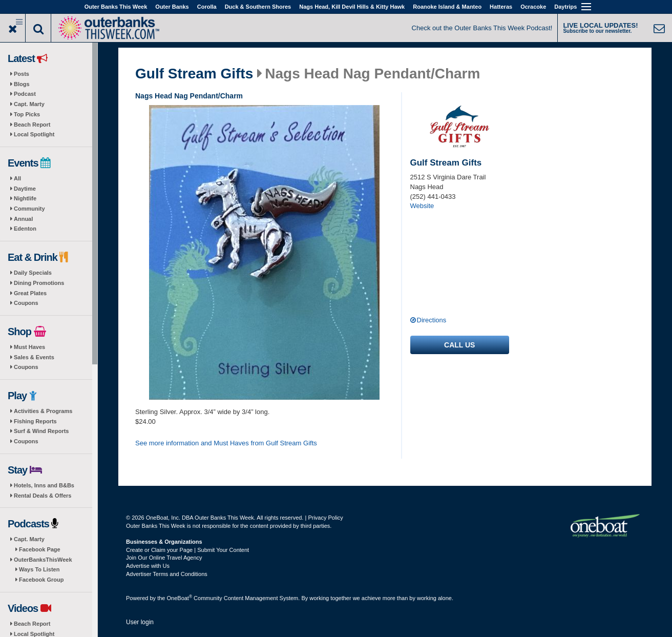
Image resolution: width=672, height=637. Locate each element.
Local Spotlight (34, 134)
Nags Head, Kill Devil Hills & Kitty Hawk (352, 7)
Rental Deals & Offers (43, 496)
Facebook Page (40, 549)
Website (422, 206)
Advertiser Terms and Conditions (167, 574)
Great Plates (30, 293)
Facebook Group (41, 580)
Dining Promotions (39, 283)
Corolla (207, 7)
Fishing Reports (35, 421)
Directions (432, 320)
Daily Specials (33, 273)
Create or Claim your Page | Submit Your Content (187, 550)
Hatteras (501, 7)
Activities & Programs (43, 411)
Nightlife (25, 198)
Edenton (25, 229)
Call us (459, 345)
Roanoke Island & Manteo (447, 7)
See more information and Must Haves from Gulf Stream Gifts (226, 443)
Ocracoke (533, 7)
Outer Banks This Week (116, 7)
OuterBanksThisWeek (43, 560)
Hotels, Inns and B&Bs (44, 485)
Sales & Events (34, 357)
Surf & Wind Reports (41, 431)
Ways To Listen (39, 569)
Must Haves (29, 347)
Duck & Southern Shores (258, 7)
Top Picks (27, 114)
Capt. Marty (29, 104)
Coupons (26, 303)
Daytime (25, 189)
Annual (23, 219)
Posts (22, 74)
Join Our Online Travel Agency (164, 558)
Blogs (22, 84)
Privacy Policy (325, 518)
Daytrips (565, 7)
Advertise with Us (148, 566)
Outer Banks (172, 7)
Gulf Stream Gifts (194, 74)
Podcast (25, 94)
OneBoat (180, 598)
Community (29, 209)
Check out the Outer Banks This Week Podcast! (482, 28)
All (17, 178)
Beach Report (32, 125)
